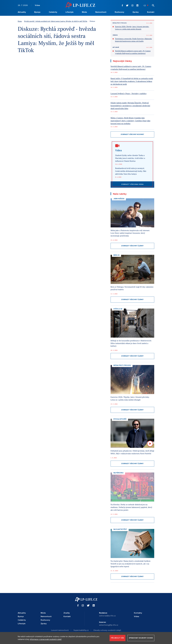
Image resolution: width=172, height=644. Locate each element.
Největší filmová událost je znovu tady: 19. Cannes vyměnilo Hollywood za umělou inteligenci (133, 52)
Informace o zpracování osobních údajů (46, 639)
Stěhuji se (118, 309)
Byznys (37, 12)
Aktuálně (116, 47)
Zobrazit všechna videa (132, 184)
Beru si (116, 255)
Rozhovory (119, 12)
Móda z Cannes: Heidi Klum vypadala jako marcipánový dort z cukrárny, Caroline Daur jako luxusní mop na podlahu (131, 121)
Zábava (115, 35)
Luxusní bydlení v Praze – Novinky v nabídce (129, 94)
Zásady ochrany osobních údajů (107, 630)
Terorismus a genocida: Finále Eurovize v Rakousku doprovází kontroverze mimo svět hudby (134, 40)
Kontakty (138, 613)
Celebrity (53, 12)
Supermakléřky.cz (81, 630)
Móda (84, 12)
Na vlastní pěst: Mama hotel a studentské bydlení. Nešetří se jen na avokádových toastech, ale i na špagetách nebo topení (131, 564)
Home (20, 21)
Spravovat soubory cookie (141, 638)
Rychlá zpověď (120, 419)
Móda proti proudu (120, 23)
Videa (37, 5)
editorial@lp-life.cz (107, 616)
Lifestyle (70, 12)
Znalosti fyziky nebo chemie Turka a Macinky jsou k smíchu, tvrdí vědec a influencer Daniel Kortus (130, 158)
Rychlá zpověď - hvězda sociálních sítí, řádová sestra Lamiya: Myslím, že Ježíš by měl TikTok (56, 21)
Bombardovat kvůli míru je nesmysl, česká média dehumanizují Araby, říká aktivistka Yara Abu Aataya (131, 171)
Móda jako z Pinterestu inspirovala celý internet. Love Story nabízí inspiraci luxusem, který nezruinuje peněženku (130, 233)
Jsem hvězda (119, 199)
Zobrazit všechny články (132, 246)
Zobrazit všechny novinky (132, 134)
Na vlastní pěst (120, 529)
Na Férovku (118, 473)
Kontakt (151, 12)
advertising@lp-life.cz (109, 625)
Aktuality (22, 12)
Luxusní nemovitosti (60, 630)
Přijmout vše (117, 638)
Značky (67, 613)
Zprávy (136, 12)
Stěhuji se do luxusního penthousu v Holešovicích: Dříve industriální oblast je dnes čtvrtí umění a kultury (131, 343)
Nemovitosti (101, 12)
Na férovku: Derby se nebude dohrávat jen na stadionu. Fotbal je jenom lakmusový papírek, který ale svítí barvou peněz (131, 507)
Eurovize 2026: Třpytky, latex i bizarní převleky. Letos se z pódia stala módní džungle (132, 28)
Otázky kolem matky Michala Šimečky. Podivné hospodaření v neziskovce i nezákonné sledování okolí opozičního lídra (130, 106)
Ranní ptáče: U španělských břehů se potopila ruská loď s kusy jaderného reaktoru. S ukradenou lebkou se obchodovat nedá (132, 81)
